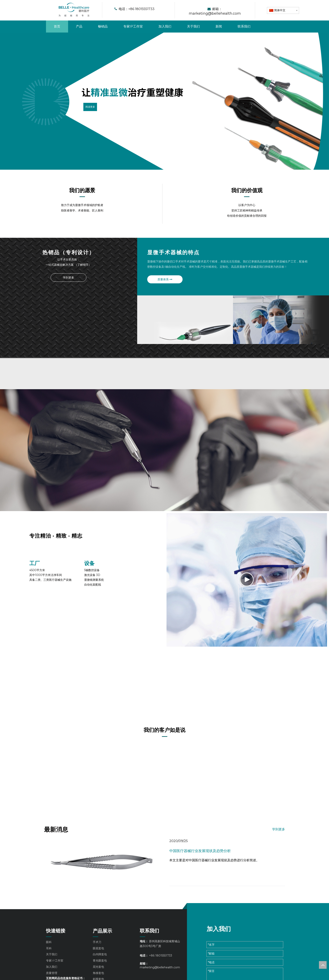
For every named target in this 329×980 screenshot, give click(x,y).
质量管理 (52, 978)
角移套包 (98, 978)
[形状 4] (175, 10)
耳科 (49, 953)
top (323, 965)
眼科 (49, 947)
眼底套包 (98, 953)
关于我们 (52, 960)
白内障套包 (100, 960)
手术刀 (97, 947)
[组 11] (33, 577)
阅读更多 (90, 107)
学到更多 (68, 277)
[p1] (68, 291)
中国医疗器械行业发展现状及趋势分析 (200, 856)
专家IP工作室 (55, 966)
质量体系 (155, 279)
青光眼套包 (100, 966)
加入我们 (52, 972)
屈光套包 (98, 972)
